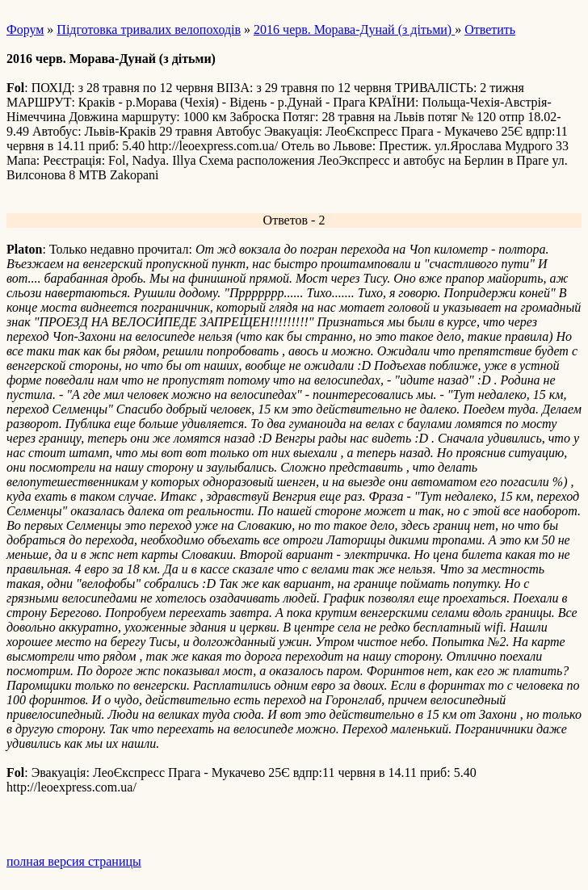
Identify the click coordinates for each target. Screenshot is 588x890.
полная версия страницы (74, 861)
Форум (25, 29)
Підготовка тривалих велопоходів (149, 29)
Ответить (490, 29)
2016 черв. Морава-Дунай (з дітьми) (354, 29)
